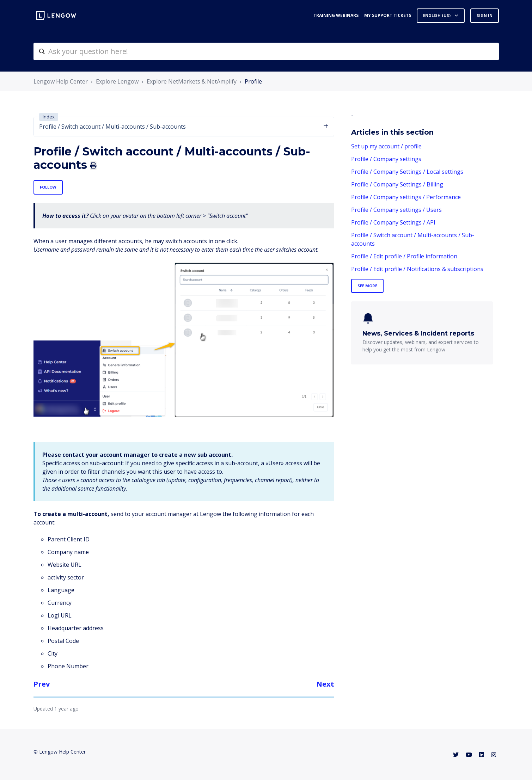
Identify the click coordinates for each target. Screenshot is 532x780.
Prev (42, 684)
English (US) (437, 15)
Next (325, 684)
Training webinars (336, 15)
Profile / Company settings (386, 159)
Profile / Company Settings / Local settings (407, 172)
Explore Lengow (117, 81)
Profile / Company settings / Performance (406, 197)
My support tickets (388, 15)
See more (367, 286)
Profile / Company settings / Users (396, 210)
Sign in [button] (485, 15)
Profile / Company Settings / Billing (397, 184)
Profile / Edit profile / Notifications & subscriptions (417, 269)
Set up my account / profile (386, 146)
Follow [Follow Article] (48, 187)
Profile (253, 81)
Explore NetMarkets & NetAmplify (192, 81)
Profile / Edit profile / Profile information (404, 256)
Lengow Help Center (61, 81)
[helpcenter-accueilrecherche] (266, 51)
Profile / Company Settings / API (393, 222)
